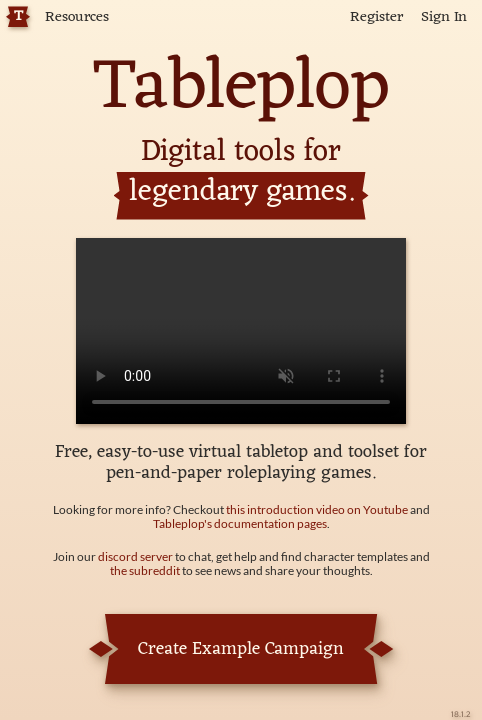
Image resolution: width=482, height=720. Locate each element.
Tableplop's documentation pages (240, 523)
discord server (135, 556)
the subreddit (145, 570)
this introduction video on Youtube (317, 509)
